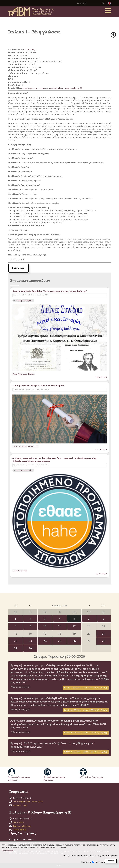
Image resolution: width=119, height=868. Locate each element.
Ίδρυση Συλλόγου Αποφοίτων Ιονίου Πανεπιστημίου (38, 386)
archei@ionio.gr (20, 805)
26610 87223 (18, 822)
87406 (28, 802)
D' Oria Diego (30, 50)
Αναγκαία (87, 862)
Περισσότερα (101, 377)
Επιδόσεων (99, 862)
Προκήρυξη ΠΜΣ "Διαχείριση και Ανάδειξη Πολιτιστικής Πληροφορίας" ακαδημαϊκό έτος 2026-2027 (52, 745)
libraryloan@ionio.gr (22, 826)
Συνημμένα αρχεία (24, 300)
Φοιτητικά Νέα (33, 446)
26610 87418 (18, 802)
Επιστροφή (18, 268)
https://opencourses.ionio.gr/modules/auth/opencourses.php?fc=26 (52, 88)
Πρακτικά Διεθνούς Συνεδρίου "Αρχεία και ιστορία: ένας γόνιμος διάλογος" (50, 291)
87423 (34, 802)
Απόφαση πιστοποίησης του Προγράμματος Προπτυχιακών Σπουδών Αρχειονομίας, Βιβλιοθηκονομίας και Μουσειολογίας (54, 459)
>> (103, 605)
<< (16, 605)
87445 (41, 802)
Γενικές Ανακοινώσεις (20, 374)
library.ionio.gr (20, 830)
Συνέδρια (31, 374)
